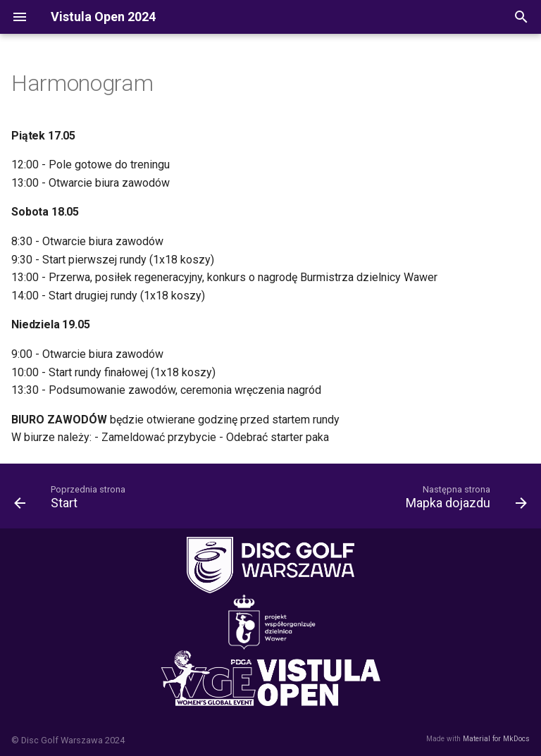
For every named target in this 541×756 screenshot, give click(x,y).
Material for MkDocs (496, 739)
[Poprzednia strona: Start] (73, 500)
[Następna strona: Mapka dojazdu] (464, 500)
